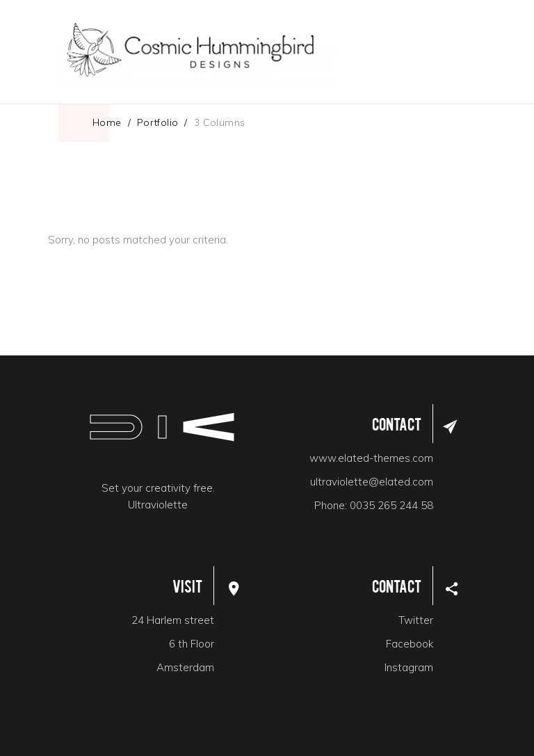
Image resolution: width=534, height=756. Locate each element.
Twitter (416, 620)
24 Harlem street (173, 620)
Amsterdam (185, 667)
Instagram (409, 667)
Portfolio (158, 122)
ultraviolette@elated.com (372, 482)
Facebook (410, 644)
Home (107, 122)
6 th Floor (192, 644)
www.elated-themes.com (371, 458)
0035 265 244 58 (391, 505)
